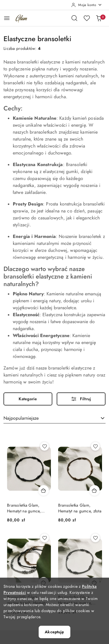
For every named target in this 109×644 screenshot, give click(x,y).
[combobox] (54, 419)
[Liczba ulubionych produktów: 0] (87, 18)
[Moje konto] (87, 5)
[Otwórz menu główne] (7, 18)
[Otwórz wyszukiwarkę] (74, 18)
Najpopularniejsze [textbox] (21, 418)
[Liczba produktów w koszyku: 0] (99, 18)
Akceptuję (54, 632)
